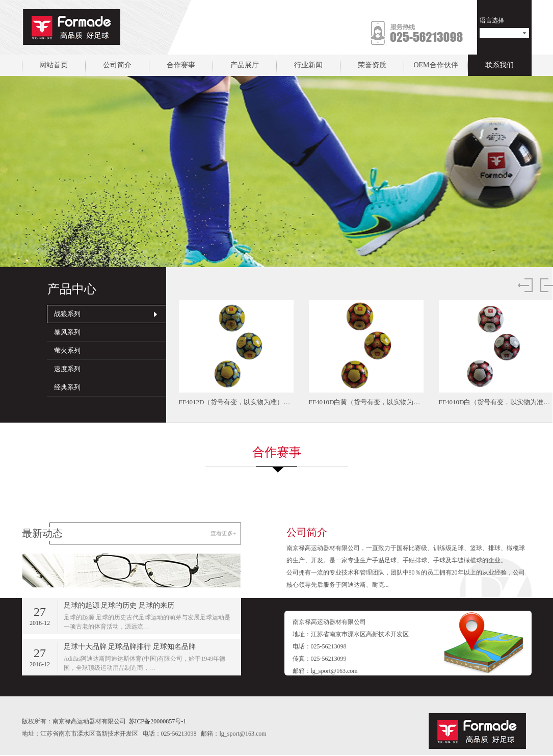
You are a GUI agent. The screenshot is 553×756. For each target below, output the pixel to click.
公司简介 (117, 65)
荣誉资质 (372, 65)
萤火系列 (67, 350)
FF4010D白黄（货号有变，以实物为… (365, 402)
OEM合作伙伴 (436, 65)
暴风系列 (67, 332)
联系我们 (499, 65)
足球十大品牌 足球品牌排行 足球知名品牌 (130, 647)
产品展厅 (245, 65)
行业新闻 (308, 65)
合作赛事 (181, 65)
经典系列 (67, 387)
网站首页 (54, 65)
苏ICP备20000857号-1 (158, 721)
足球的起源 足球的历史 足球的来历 (119, 605)
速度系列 (67, 369)
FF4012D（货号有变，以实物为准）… (235, 402)
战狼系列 (67, 314)
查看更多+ (223, 533)
